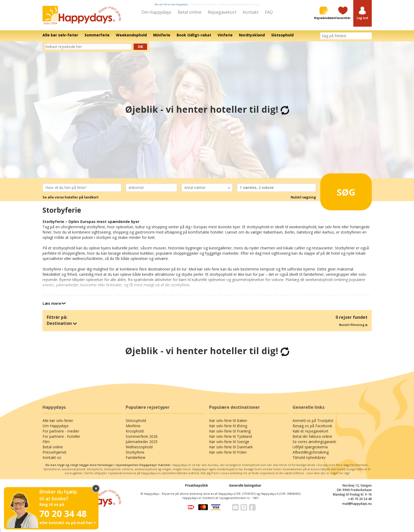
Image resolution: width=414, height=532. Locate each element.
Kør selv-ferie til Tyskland (230, 436)
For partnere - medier (61, 431)
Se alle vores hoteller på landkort (70, 197)
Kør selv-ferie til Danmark (231, 447)
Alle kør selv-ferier (58, 421)
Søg (339, 190)
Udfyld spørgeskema (310, 447)
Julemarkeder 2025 (142, 442)
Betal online (190, 12)
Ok (140, 47)
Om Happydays (156, 12)
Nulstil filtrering (353, 325)
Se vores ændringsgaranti (314, 442)
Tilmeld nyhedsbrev (309, 457)
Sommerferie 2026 (142, 436)
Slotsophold (136, 421)
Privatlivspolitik (197, 485)
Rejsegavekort (222, 12)
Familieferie (136, 457)
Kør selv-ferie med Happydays (171, 4)
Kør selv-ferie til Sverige (229, 442)
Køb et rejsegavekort (310, 431)
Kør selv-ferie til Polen (228, 452)
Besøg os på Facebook (312, 426)
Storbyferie (135, 452)
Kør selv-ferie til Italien (228, 421)
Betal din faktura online (312, 436)
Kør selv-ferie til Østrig (228, 426)
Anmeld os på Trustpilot (313, 421)
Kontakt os (52, 457)
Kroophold (135, 431)
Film (46, 442)
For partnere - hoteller (61, 436)
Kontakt (251, 12)
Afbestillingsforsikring (311, 452)
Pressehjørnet (55, 452)
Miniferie (133, 426)
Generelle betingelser (245, 485)
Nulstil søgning (303, 197)
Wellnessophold (139, 447)
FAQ (269, 12)
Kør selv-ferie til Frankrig (230, 431)
